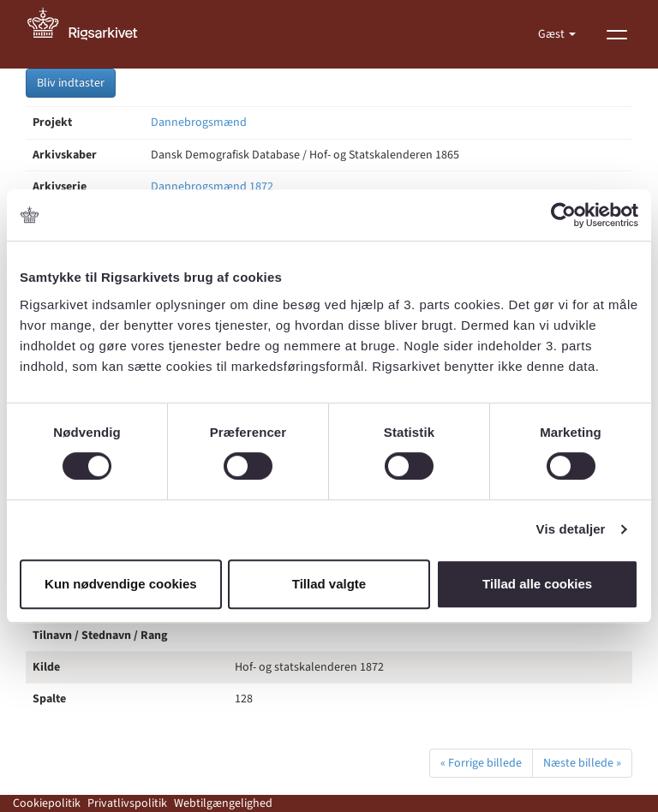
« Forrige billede (481, 763)
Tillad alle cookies (537, 584)
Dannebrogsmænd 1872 (212, 187)
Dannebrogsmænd (199, 122)
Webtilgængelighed (223, 803)
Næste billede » (582, 763)
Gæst (553, 34)
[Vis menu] (617, 34)
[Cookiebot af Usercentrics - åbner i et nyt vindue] (563, 215)
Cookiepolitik (47, 803)
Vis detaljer (571, 529)
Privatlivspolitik (127, 803)
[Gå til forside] (92, 34)
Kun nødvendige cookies (121, 584)
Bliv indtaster (71, 83)
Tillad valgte (329, 584)
